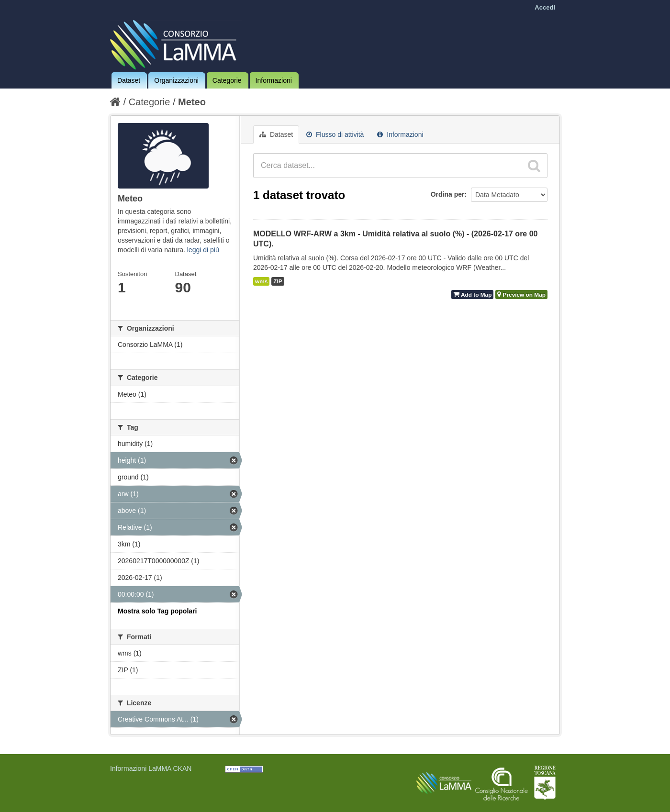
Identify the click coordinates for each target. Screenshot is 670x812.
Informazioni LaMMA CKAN (151, 768)
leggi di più (203, 250)
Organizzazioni (176, 80)
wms (261, 281)
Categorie (227, 80)
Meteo (192, 102)
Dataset (129, 80)
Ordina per (448, 194)
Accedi (545, 7)
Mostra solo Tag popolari (157, 611)
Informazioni (274, 80)
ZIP (278, 281)
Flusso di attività (335, 134)
